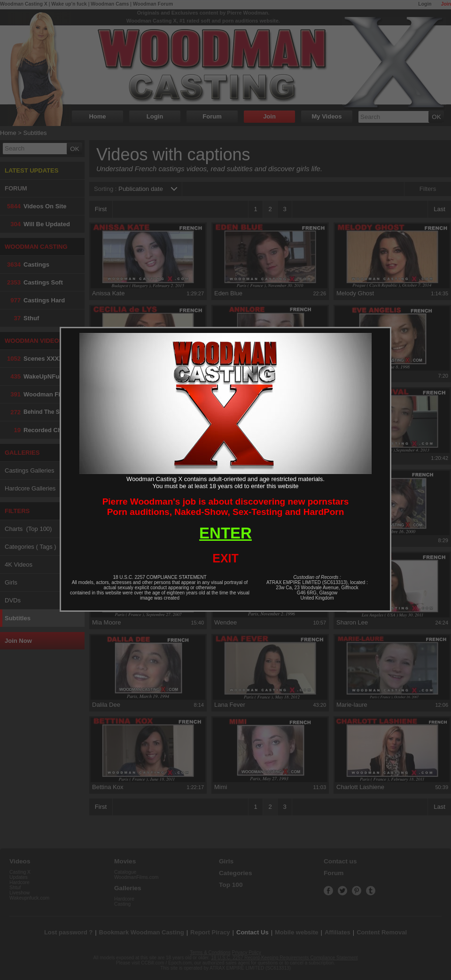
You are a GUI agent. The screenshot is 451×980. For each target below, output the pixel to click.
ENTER (225, 533)
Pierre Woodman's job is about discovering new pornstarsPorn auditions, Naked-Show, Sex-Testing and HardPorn (226, 507)
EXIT (225, 558)
